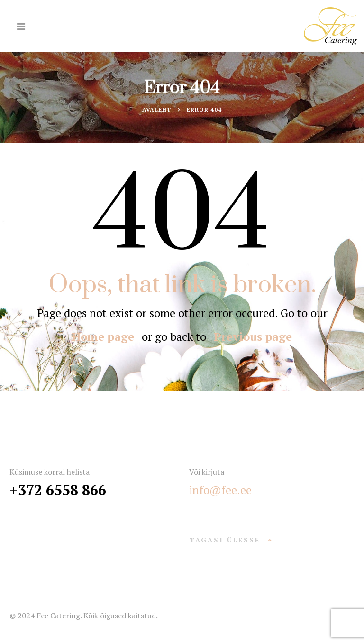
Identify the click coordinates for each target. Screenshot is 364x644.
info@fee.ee (220, 490)
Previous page (253, 336)
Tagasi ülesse (225, 540)
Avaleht (157, 109)
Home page (103, 336)
